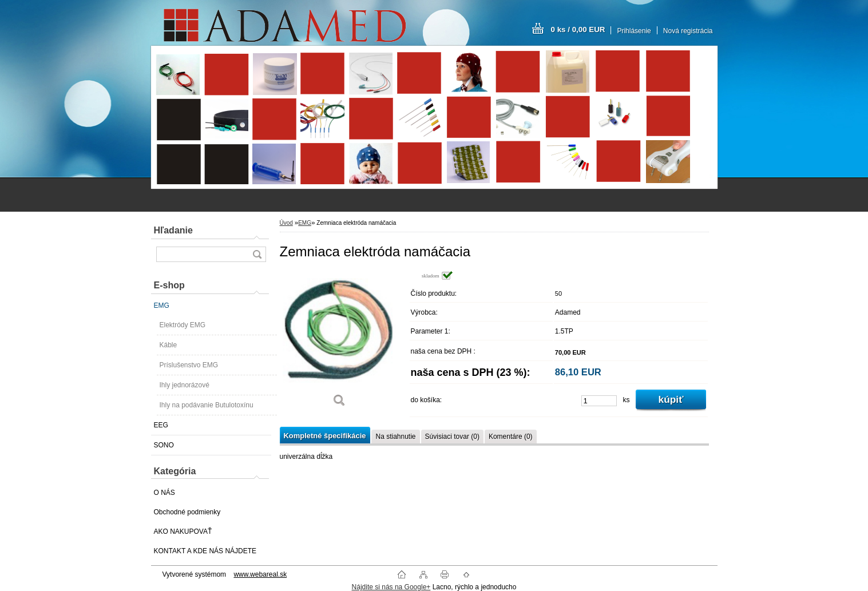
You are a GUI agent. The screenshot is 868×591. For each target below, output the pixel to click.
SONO (164, 445)
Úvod (286, 223)
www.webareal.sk (260, 574)
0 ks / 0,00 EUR (578, 29)
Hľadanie (173, 230)
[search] (257, 254)
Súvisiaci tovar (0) (452, 437)
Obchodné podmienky (187, 512)
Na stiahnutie (395, 437)
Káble (169, 345)
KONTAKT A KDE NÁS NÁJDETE (205, 551)
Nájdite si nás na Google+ (391, 587)
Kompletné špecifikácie (325, 436)
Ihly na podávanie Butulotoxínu (207, 405)
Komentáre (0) (511, 437)
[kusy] (599, 401)
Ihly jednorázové (185, 385)
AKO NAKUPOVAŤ (183, 531)
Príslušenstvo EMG (189, 365)
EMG (162, 306)
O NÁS (165, 493)
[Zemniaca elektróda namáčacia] (340, 343)
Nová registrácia (688, 31)
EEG (161, 425)
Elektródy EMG (183, 325)
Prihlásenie (634, 31)
